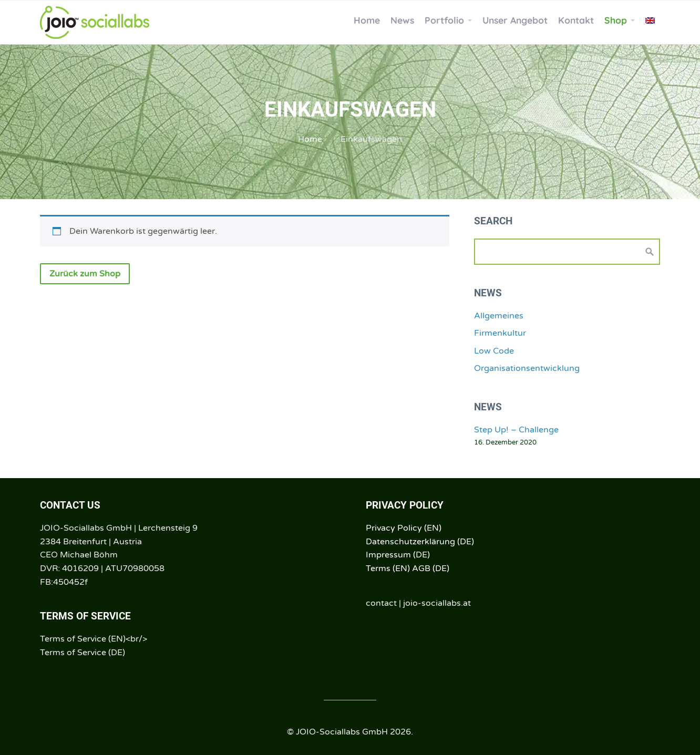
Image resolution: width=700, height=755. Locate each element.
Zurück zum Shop (85, 274)
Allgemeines (499, 316)
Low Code (494, 351)
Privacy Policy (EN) (404, 528)
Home (310, 139)
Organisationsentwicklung (527, 368)
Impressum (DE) (398, 555)
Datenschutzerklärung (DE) (420, 542)
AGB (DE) (431, 568)
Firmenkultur (500, 333)
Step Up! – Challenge (516, 430)
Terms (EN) (388, 568)
